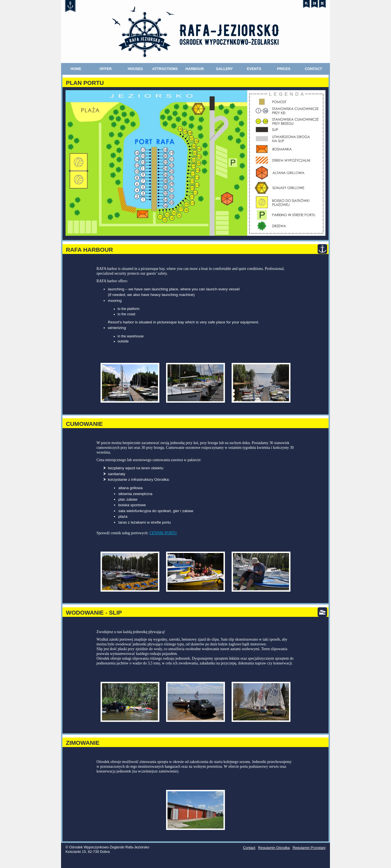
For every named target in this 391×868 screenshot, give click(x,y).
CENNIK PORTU (163, 533)
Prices (284, 69)
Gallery (224, 69)
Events (254, 69)
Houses (135, 69)
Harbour (195, 69)
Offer (105, 69)
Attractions (165, 69)
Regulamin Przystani (309, 848)
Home (76, 69)
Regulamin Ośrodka (274, 848)
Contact (313, 69)
